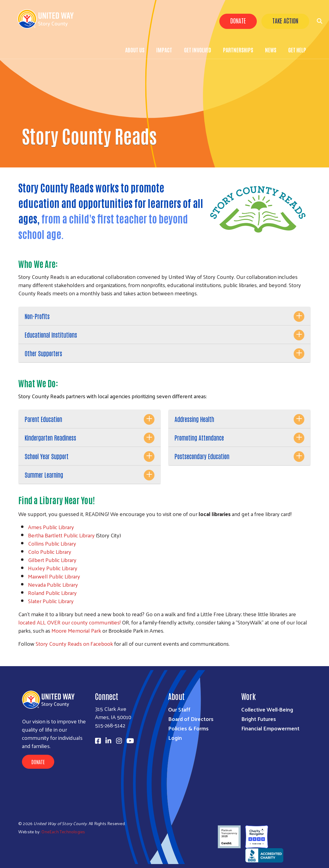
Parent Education (43, 419)
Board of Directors (191, 719)
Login (175, 738)
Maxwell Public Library (54, 576)
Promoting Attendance (199, 438)
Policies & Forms (188, 728)
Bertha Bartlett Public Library (61, 535)
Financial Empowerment (270, 728)
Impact (164, 50)
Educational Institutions (51, 335)
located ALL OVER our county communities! (69, 622)
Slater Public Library (51, 601)
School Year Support (47, 456)
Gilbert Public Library (52, 560)
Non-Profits (37, 316)
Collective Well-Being (267, 709)
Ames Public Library (51, 527)
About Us (135, 50)
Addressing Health (194, 419)
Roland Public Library (52, 593)
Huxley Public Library (53, 568)
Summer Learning (44, 475)
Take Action (285, 20)
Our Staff (179, 709)
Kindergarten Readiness (50, 438)
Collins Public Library (52, 543)
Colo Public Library (50, 552)
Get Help (297, 50)
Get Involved (198, 50)
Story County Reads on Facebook (74, 643)
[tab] (164, 316)
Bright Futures (259, 719)
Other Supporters (43, 353)
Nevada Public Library (53, 584)
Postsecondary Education (202, 456)
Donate (238, 20)
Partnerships (238, 50)
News (271, 50)
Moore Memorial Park (76, 630)
